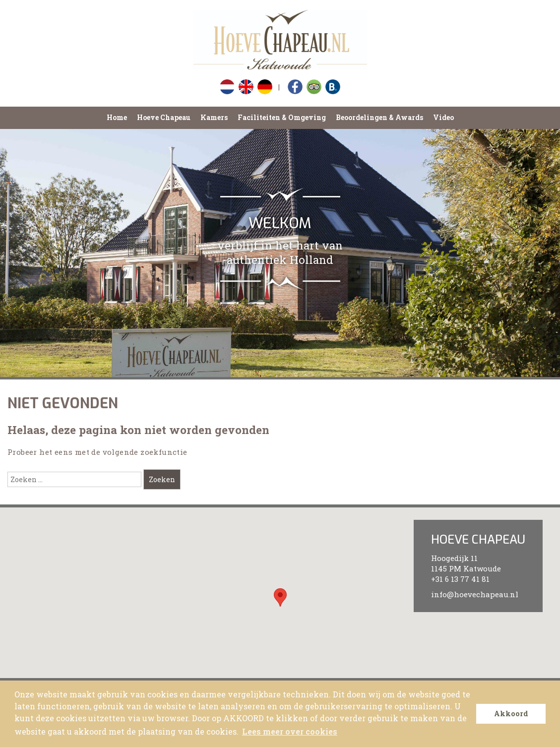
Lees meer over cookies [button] (290, 731)
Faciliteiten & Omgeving (282, 117)
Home (117, 117)
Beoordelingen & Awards (379, 117)
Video (443, 117)
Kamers (214, 117)
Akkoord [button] (511, 714)
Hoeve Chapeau (164, 117)
